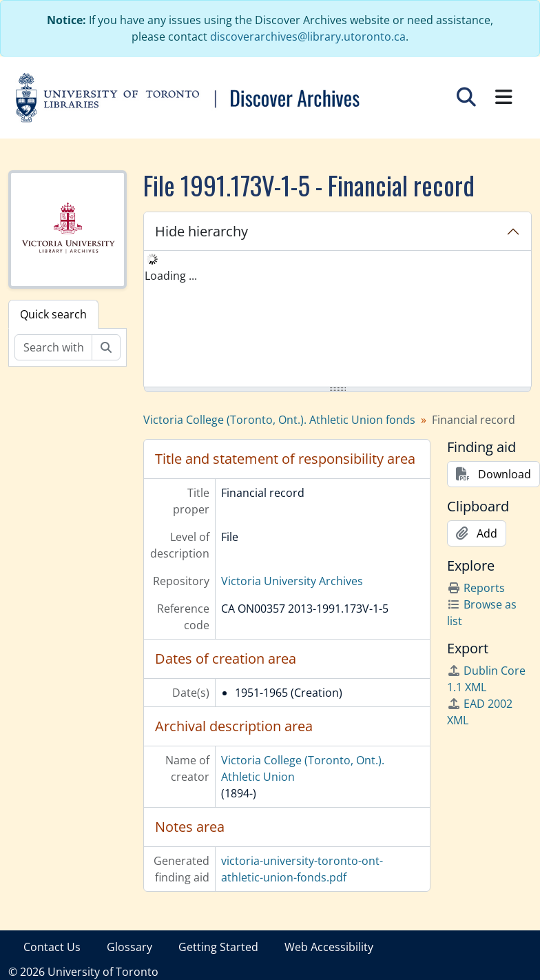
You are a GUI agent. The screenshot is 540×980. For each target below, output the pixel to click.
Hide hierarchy (201, 231)
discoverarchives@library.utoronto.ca (308, 37)
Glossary (129, 947)
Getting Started (218, 947)
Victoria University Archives (292, 581)
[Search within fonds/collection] (53, 347)
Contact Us (52, 947)
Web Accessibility (329, 947)
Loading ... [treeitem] (171, 276)
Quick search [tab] (53, 314)
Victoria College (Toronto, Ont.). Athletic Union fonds (279, 420)
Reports (476, 588)
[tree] (337, 320)
